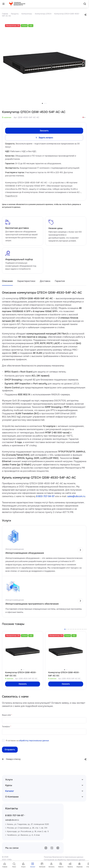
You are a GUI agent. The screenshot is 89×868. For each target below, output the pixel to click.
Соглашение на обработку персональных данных (64, 860)
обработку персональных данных (34, 741)
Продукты (15, 14)
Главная (5, 14)
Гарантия (60, 281)
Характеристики (26, 281)
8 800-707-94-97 (45, 496)
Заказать (44, 131)
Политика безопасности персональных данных (64, 857)
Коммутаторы (27, 14)
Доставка (45, 281)
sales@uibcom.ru (76, 496)
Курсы (9, 785)
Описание (7, 281)
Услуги (9, 780)
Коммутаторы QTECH (43, 14)
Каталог (10, 791)
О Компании (12, 797)
